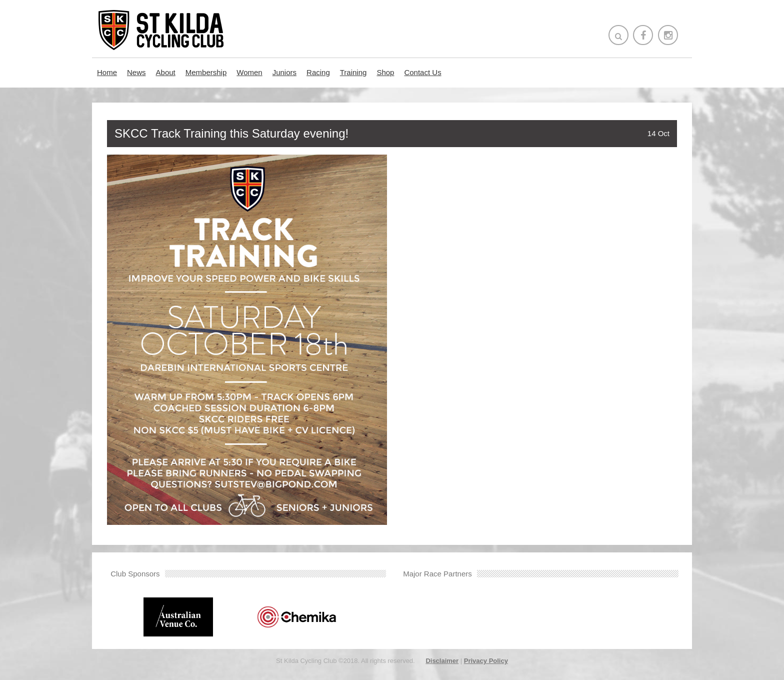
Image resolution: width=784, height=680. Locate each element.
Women (249, 72)
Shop (385, 72)
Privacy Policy (486, 661)
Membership (206, 72)
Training (353, 72)
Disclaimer (442, 661)
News (136, 72)
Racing (318, 72)
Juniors (284, 72)
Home (107, 72)
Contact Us (422, 72)
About (166, 72)
